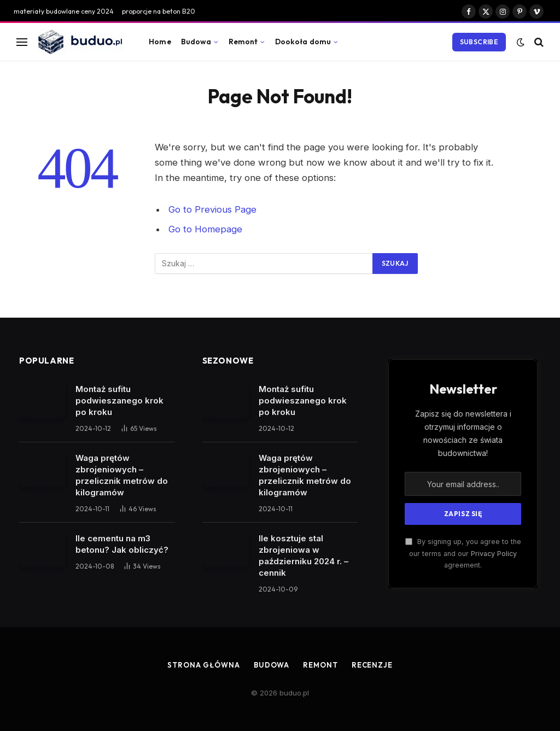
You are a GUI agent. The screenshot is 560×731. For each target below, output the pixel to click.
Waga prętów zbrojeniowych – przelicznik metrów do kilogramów (122, 475)
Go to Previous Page (212, 209)
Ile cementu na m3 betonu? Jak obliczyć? (122, 544)
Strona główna (204, 665)
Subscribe (479, 42)
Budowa (196, 42)
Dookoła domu (303, 42)
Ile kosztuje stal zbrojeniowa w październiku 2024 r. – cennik (304, 555)
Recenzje (372, 665)
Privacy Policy (494, 554)
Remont (243, 42)
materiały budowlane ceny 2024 (64, 11)
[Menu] (22, 42)
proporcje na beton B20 (159, 11)
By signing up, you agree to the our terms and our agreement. (463, 553)
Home (160, 42)
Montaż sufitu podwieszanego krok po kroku (119, 400)
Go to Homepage (205, 229)
